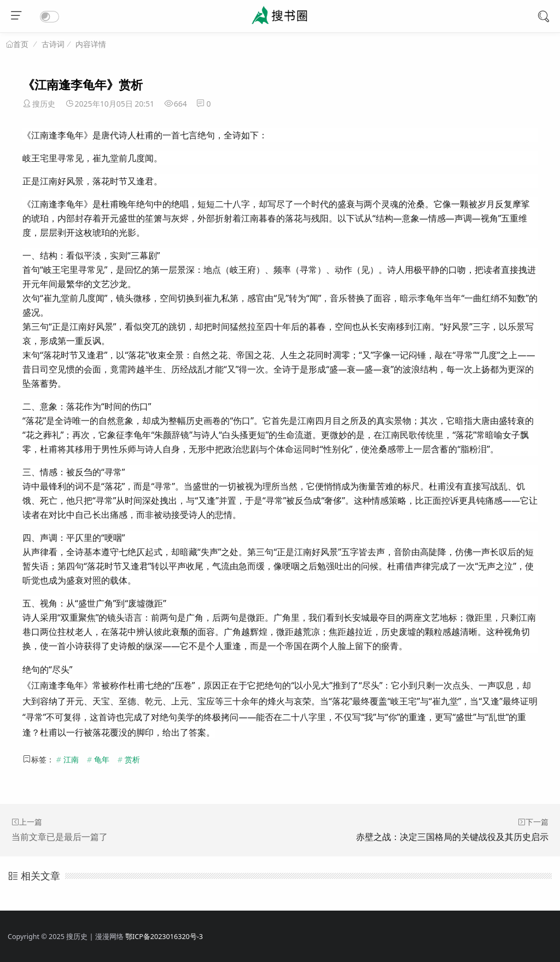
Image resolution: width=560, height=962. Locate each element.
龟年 (102, 759)
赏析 (132, 759)
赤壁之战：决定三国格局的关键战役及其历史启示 (452, 837)
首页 (21, 44)
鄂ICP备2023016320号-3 (164, 937)
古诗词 (53, 44)
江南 (71, 759)
